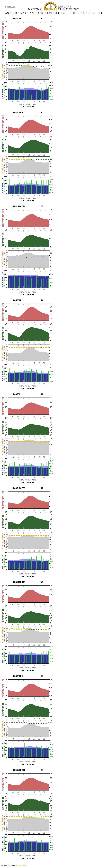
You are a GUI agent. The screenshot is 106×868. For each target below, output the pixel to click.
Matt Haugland (21, 865)
